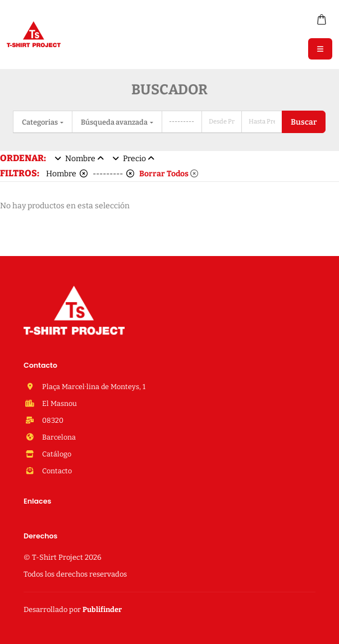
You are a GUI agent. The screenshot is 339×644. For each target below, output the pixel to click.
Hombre (67, 174)
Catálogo (56, 454)
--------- (113, 174)
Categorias (40, 122)
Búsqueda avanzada (115, 122)
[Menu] (320, 49)
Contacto (56, 471)
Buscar (304, 122)
